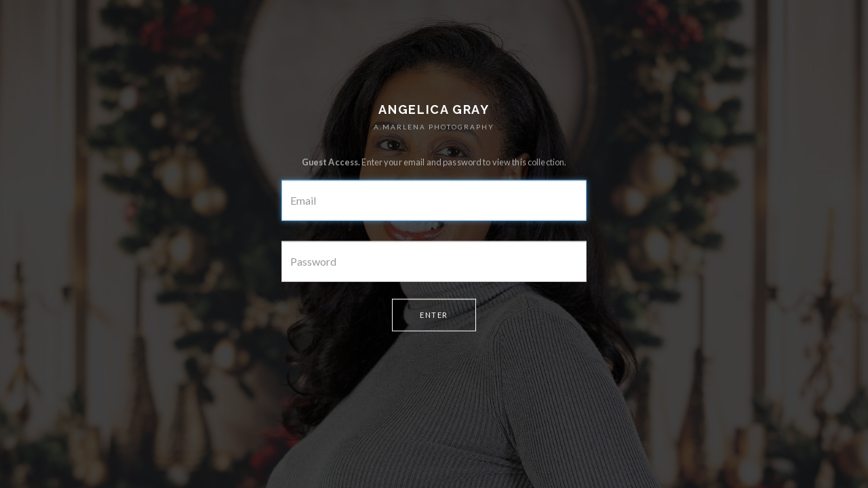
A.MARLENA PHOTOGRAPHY (434, 127)
